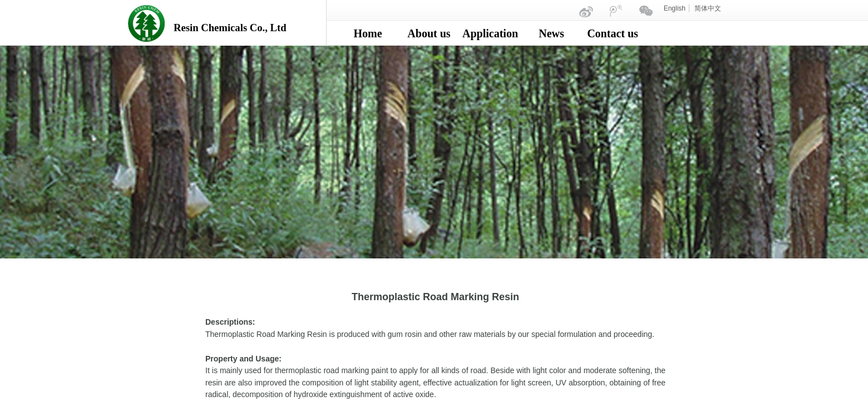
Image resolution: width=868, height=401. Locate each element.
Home (368, 33)
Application (490, 33)
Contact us (613, 33)
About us (429, 33)
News (551, 33)
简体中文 (708, 8)
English (675, 8)
